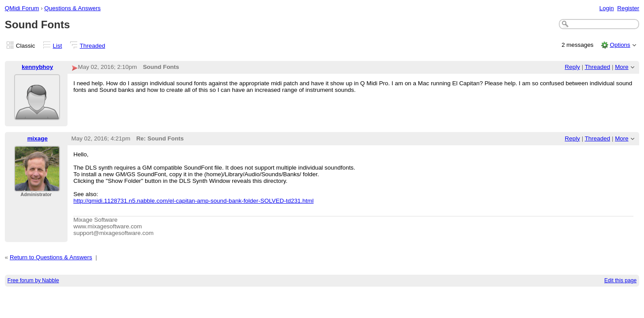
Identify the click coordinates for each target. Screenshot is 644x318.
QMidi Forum (22, 8)
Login (607, 8)
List (58, 46)
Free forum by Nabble (33, 280)
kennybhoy (37, 67)
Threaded (93, 46)
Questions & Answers (72, 8)
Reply (572, 67)
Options (620, 45)
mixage (38, 138)
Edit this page (620, 280)
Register (628, 8)
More (622, 67)
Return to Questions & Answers (51, 257)
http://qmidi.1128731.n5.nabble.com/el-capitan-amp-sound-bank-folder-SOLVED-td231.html (193, 201)
